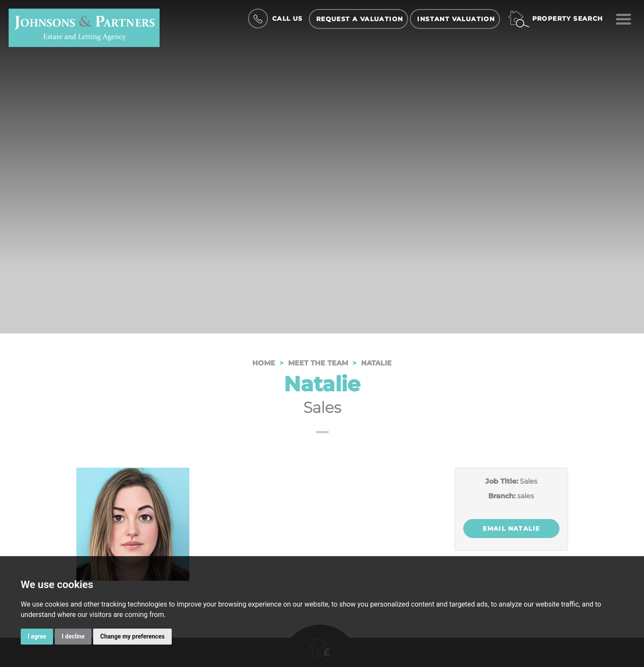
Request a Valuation (360, 19)
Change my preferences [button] (132, 636)
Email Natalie (511, 529)
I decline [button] (73, 636)
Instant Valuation (456, 19)
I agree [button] (37, 636)
